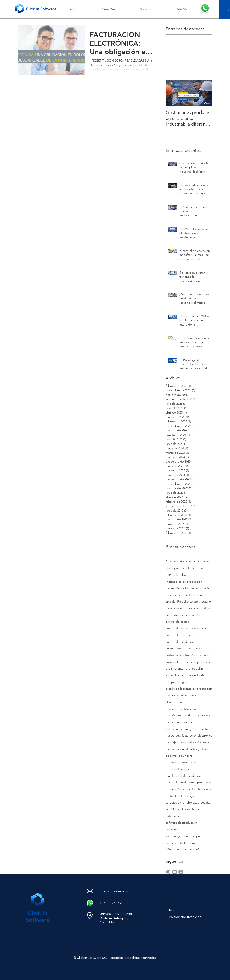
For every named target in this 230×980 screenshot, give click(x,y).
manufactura (202, 729)
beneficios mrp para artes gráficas (188, 608)
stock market (187, 843)
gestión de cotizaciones (181, 709)
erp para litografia (178, 682)
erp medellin (194, 668)
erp (189, 662)
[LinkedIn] (175, 872)
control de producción (181, 642)
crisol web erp (175, 662)
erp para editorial (193, 675)
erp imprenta (175, 668)
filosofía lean (174, 702)
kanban (189, 722)
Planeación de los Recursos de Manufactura (189, 588)
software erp (174, 829)
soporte (171, 843)
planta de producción (180, 782)
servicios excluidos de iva (182, 809)
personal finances (177, 769)
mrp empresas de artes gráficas (187, 749)
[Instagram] (168, 872)
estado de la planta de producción (189, 689)
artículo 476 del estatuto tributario (188, 601)
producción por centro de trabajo (188, 789)
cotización (204, 655)
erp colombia (203, 662)
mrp (206, 742)
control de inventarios (180, 635)
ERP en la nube (176, 575)
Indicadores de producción (184, 582)
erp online (172, 675)
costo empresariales (179, 648)
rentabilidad (174, 796)
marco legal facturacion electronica (189, 735)
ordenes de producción (182, 762)
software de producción (182, 823)
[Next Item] (206, 93)
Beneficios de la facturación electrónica (189, 561)
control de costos (177, 622)
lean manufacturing (179, 729)
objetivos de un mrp (179, 756)
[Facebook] (181, 872)
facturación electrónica (181, 695)
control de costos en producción (187, 628)
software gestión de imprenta (185, 836)
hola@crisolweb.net (115, 891)
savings (189, 796)
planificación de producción (184, 776)
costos (199, 648)
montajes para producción (183, 742)
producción (205, 782)
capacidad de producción (183, 615)
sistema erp (173, 816)
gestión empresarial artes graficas (188, 715)
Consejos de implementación (185, 568)
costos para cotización (180, 655)
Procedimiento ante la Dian (184, 595)
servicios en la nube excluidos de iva (189, 802)
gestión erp (173, 722)
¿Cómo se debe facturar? (182, 849)
